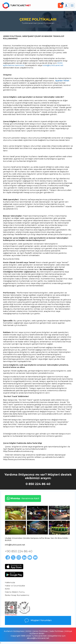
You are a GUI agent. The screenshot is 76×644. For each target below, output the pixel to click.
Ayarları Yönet (62, 81)
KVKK (7, 589)
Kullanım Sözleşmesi (14, 631)
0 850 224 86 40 (38, 484)
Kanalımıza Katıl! (22, 498)
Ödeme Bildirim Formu (15, 592)
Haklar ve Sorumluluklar (15, 586)
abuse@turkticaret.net (38, 638)
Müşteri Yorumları (38, 620)
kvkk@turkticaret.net (53, 65)
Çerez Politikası (40, 631)
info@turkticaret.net (15, 545)
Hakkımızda (10, 583)
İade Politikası (57, 631)
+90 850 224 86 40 (19, 551)
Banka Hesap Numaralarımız (17, 595)
